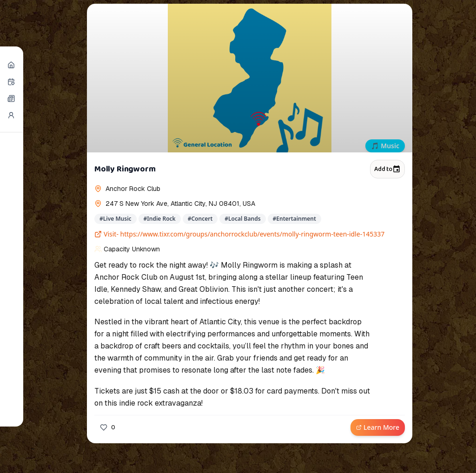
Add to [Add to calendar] (387, 169)
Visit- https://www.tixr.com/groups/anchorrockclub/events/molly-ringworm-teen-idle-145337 (239, 234)
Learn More (378, 427)
